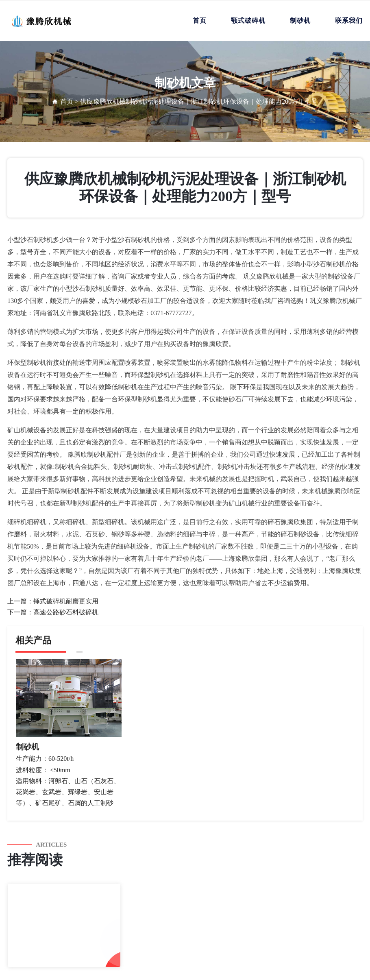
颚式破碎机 (248, 21)
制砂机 (300, 21)
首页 (200, 21)
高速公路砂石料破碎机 (66, 612)
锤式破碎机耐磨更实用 (66, 601)
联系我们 (349, 21)
